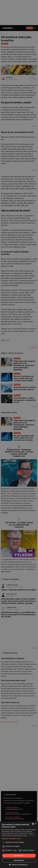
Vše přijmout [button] (19, 856)
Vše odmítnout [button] (19, 860)
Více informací (32, 836)
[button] (19, 839)
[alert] (19, 434)
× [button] (36, 824)
